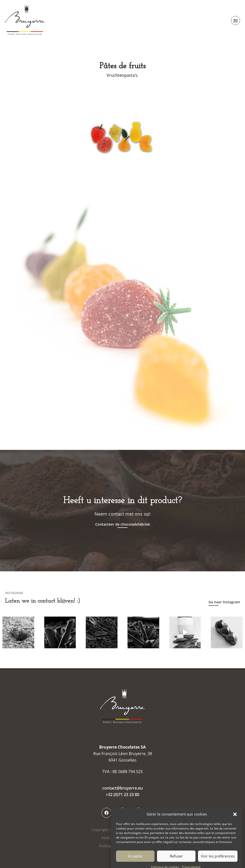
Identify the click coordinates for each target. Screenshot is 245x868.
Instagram (122, 813)
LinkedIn (138, 813)
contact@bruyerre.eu (122, 788)
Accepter (135, 862)
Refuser (176, 862)
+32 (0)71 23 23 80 (122, 795)
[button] (235, 820)
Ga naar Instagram (224, 602)
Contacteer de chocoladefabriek (123, 524)
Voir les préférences (218, 862)
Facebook (106, 813)
